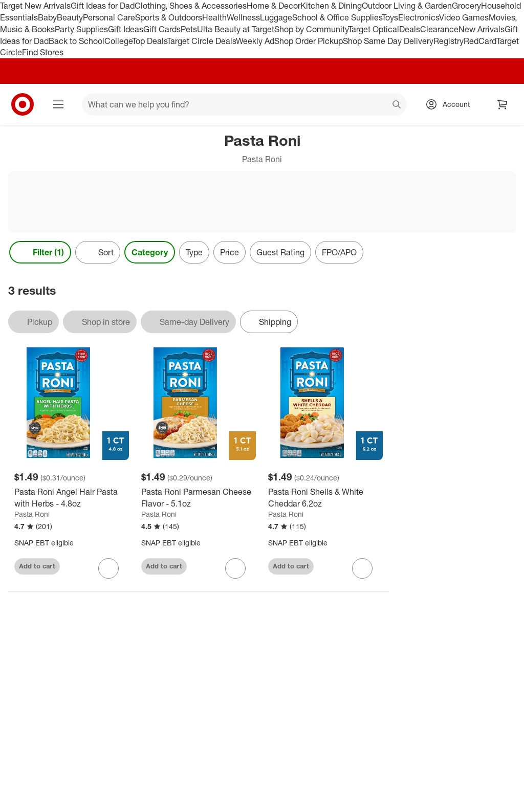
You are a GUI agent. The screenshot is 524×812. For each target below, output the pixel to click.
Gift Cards (162, 29)
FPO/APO (339, 252)
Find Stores (43, 52)
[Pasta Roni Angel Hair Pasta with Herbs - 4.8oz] (72, 498)
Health (214, 17)
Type (194, 252)
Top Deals (149, 41)
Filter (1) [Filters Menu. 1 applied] (40, 252)
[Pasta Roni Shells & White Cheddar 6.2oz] (325, 498)
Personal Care (109, 17)
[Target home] (23, 104)
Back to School (77, 41)
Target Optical (374, 29)
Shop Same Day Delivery (388, 41)
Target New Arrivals (35, 6)
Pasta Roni (32, 514)
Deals (410, 29)
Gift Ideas (126, 29)
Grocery (466, 6)
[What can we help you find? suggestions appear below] (244, 104)
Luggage (276, 17)
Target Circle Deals (201, 41)
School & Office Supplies (337, 17)
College (118, 41)
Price (230, 252)
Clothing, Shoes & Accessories (191, 6)
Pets (189, 29)
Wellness (243, 17)
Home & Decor (274, 6)
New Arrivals (482, 29)
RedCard (480, 41)
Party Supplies (81, 29)
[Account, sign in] (451, 104)
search (397, 105)
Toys (390, 17)
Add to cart (37, 566)
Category (150, 252)
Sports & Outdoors (169, 17)
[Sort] (98, 252)
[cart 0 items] (503, 104)
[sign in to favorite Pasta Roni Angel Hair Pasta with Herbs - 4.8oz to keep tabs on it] (108, 568)
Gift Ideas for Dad (103, 6)
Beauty (70, 17)
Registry (449, 41)
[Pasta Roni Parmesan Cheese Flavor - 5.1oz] (199, 498)
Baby (47, 17)
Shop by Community (311, 29)
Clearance (439, 29)
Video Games (464, 17)
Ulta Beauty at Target (236, 29)
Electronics (419, 17)
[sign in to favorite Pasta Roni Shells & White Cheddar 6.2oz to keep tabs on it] (362, 568)
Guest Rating (280, 252)
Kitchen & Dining (331, 6)
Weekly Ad (255, 41)
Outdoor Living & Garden (407, 6)
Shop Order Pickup (309, 41)
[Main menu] (58, 104)
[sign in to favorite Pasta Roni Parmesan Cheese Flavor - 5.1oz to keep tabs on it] (235, 568)
